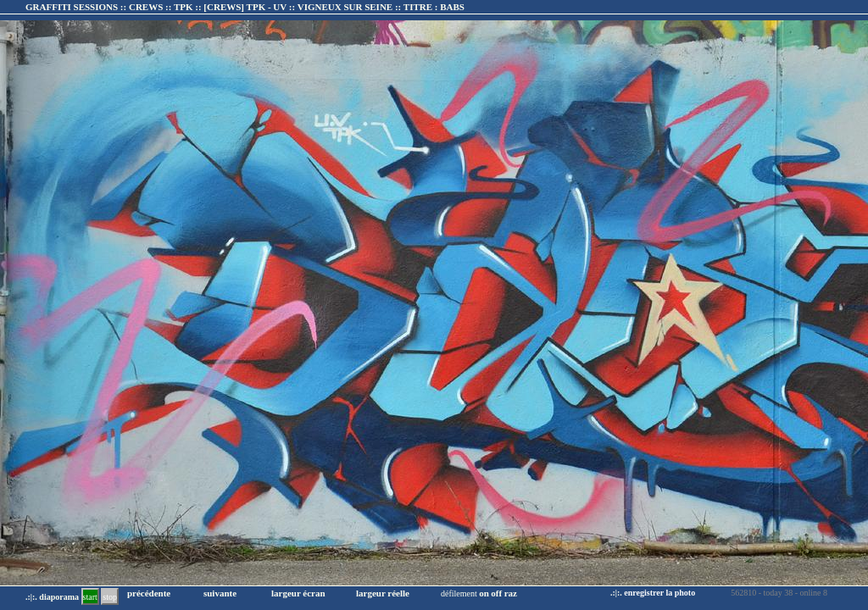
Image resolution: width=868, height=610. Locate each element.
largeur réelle (383, 593)
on (484, 593)
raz (511, 593)
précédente (149, 593)
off (496, 593)
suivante (220, 593)
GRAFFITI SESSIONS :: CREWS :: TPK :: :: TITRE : (245, 7)
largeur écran (298, 593)
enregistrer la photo (659, 593)
